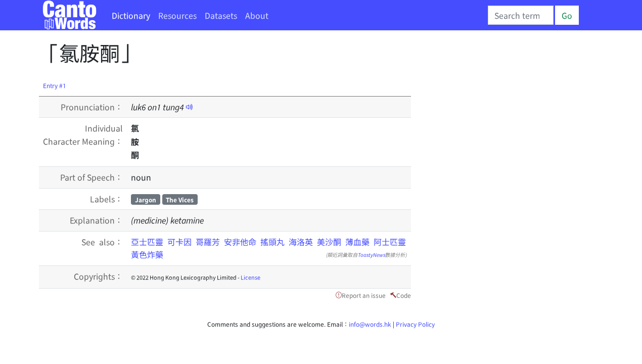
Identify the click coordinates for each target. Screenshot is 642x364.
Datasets (221, 15)
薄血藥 (357, 242)
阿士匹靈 (390, 242)
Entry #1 (55, 85)
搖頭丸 (272, 242)
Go (567, 15)
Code (404, 295)
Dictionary (131, 15)
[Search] (521, 15)
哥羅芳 (208, 242)
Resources (177, 15)
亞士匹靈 (147, 242)
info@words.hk (370, 324)
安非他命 (240, 242)
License (250, 277)
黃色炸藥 (147, 254)
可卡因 (179, 242)
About (257, 15)
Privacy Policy (415, 324)
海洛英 (301, 242)
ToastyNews (372, 255)
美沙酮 (329, 242)
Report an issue (364, 295)
